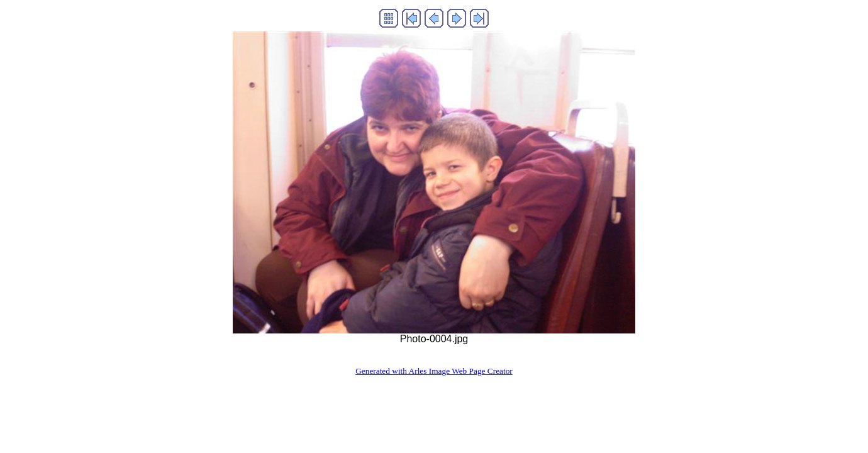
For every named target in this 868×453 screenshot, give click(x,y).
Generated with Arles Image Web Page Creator (434, 371)
